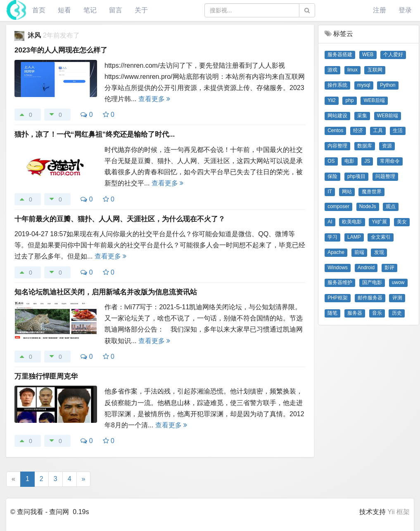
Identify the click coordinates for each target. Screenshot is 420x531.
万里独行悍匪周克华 (46, 376)
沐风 (35, 35)
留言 (116, 10)
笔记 (90, 10)
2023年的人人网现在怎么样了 (61, 50)
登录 (405, 10)
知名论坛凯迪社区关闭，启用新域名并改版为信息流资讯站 (106, 292)
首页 (39, 10)
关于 (141, 10)
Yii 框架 (399, 512)
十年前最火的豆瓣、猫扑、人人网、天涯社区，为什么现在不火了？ (120, 219)
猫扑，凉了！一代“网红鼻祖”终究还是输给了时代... (95, 134)
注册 (380, 10)
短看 (64, 10)
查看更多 (154, 99)
